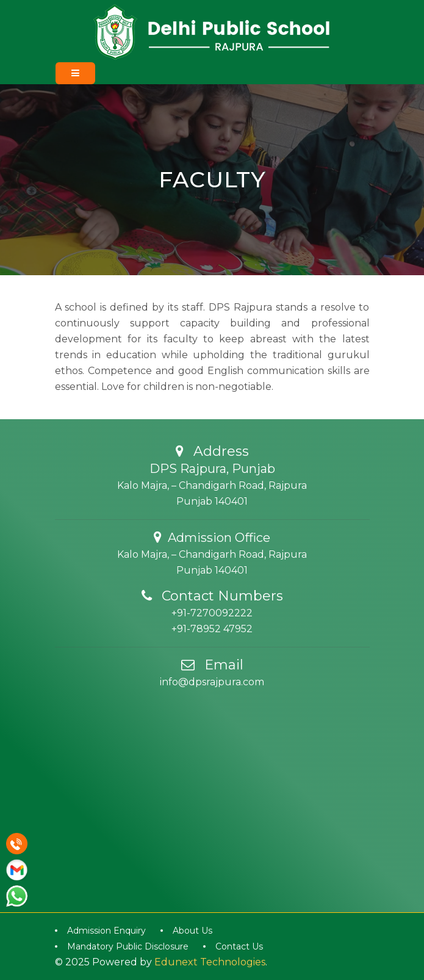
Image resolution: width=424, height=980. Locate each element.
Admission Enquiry (106, 931)
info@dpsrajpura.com (212, 682)
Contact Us (239, 946)
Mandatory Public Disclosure (128, 946)
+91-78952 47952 (212, 629)
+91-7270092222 (212, 613)
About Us (192, 931)
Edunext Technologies (210, 962)
